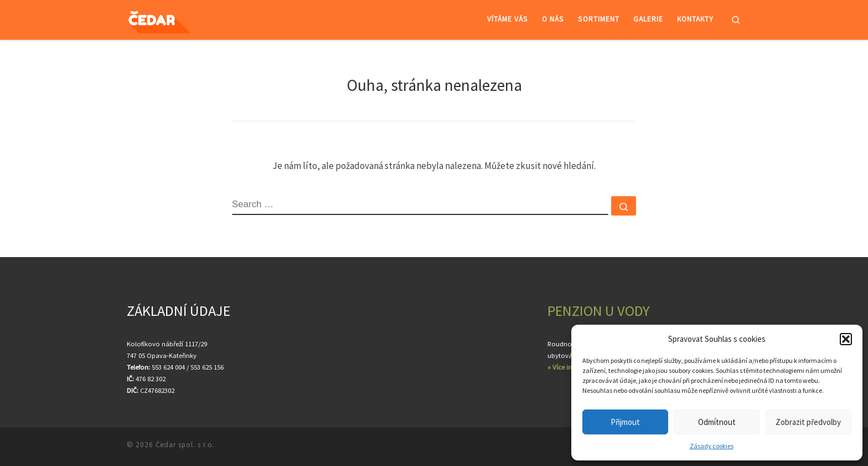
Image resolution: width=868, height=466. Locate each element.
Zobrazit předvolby (808, 422)
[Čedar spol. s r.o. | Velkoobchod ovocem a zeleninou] (169, 19)
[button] (846, 339)
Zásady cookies (712, 446)
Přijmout (625, 422)
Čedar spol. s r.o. (185, 445)
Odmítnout (717, 422)
